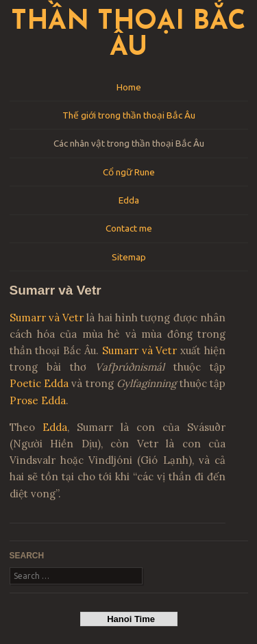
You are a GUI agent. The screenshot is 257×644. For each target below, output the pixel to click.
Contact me (129, 228)
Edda (129, 200)
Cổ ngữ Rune (129, 172)
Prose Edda (38, 400)
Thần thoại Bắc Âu (128, 36)
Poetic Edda (39, 383)
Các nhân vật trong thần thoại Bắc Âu (129, 143)
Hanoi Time (128, 619)
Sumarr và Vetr (47, 318)
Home (129, 87)
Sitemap (129, 257)
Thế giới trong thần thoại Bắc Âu (129, 115)
